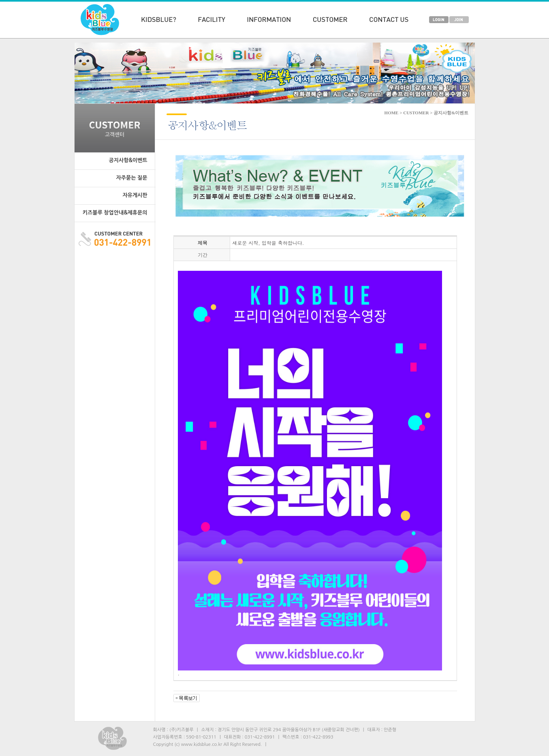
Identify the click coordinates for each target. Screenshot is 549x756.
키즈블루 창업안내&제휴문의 (115, 213)
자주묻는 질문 (132, 178)
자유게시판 (135, 195)
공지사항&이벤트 (128, 160)
